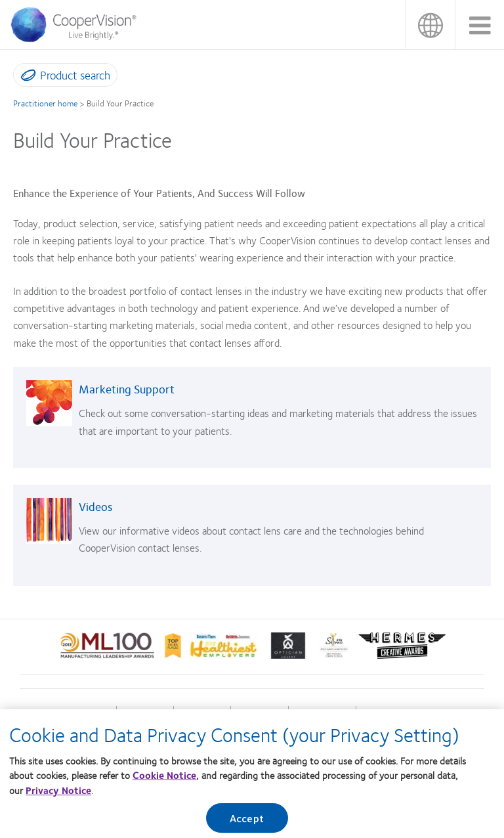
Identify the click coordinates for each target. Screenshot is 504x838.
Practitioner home (45, 103)
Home (101, 713)
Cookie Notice (164, 780)
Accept (247, 823)
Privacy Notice (58, 794)
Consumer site (386, 713)
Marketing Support (127, 389)
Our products (145, 713)
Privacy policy (259, 713)
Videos (95, 506)
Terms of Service (322, 713)
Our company (202, 713)
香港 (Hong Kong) (430, 25)
